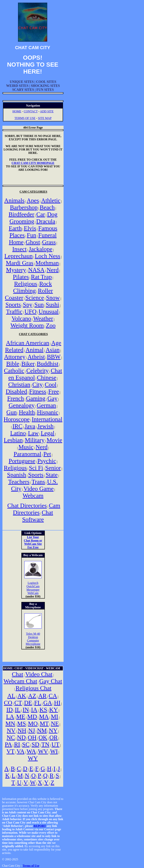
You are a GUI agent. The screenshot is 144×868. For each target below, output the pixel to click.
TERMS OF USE (25, 118)
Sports (13, 305)
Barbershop (24, 207)
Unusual (49, 311)
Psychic (47, 461)
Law (33, 433)
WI (54, 751)
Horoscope (17, 419)
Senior (53, 468)
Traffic (14, 311)
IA (34, 710)
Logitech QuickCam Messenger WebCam (33, 588)
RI (17, 744)
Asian (53, 350)
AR (42, 696)
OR (53, 737)
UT (55, 744)
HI (57, 703)
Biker (28, 364)
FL (38, 703)
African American (28, 343)
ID (10, 710)
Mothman (47, 263)
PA (8, 744)
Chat (17, 674)
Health (27, 412)
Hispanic (48, 412)
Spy (28, 305)
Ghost (33, 242)
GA (48, 703)
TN (45, 744)
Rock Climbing (33, 287)
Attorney (15, 357)
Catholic (14, 371)
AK (22, 696)
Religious (26, 284)
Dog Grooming (33, 218)
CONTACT (31, 111)
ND (21, 737)
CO (8, 703)
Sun (39, 305)
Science (35, 298)
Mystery (16, 270)
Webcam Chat (20, 681)
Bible (13, 364)
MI (54, 717)
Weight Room (27, 325)
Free (54, 391)
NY (53, 730)
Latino (18, 433)
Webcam (33, 496)
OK (43, 737)
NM (42, 730)
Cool (51, 384)
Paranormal (28, 454)
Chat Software (38, 516)
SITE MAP (45, 118)
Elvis (30, 228)
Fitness (38, 391)
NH (22, 730)
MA (44, 717)
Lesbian (13, 440)
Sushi (52, 305)
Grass (49, 242)
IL (18, 710)
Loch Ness (48, 256)
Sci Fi (36, 468)
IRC (17, 426)
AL (11, 696)
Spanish (17, 475)
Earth (15, 228)
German (46, 405)
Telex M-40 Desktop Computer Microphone (33, 639)
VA (21, 751)
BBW (54, 357)
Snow (53, 298)
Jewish (45, 426)
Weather (43, 318)
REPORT (40, 826)
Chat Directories (27, 505)
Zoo (51, 325)
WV (43, 751)
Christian (19, 384)
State (52, 475)
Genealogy (22, 405)
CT (18, 703)
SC (26, 744)
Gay (52, 398)
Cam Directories (37, 509)
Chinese (47, 378)
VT (11, 751)
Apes (33, 200)
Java (30, 426)
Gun (12, 412)
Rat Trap (41, 277)
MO (33, 724)
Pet (47, 454)
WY (33, 758)
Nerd (53, 270)
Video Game (39, 489)
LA (10, 717)
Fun (31, 235)
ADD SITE (47, 111)
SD (35, 744)
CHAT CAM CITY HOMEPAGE (33, 163)
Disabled (16, 391)
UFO (31, 311)
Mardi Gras (20, 263)
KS (43, 710)
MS (22, 724)
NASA (36, 270)
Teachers (19, 482)
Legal (48, 433)
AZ (32, 696)
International (47, 419)
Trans (38, 482)
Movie (55, 440)
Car (41, 214)
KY (54, 710)
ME (21, 717)
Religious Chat (33, 688)
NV (11, 730)
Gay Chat (51, 681)
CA (53, 696)
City (37, 384)
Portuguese (22, 461)
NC (11, 737)
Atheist (36, 357)
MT (44, 724)
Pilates (21, 277)
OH (32, 737)
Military (35, 440)
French (16, 398)
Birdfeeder (21, 214)
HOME (17, 111)
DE (28, 703)
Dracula (46, 221)
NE (55, 724)
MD (32, 717)
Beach (47, 207)
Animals (14, 200)
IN (26, 710)
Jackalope (40, 249)
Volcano (21, 318)
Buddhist (48, 364)
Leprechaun (18, 256)
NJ (32, 730)
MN (10, 724)
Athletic (51, 200)
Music (26, 447)
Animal (34, 350)
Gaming (36, 398)
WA (31, 751)
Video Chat (39, 674)
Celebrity (37, 371)
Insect (19, 249)
